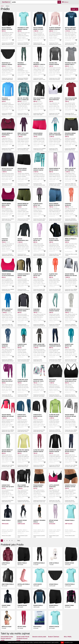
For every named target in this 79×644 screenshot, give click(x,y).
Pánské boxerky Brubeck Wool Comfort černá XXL (39, 487)
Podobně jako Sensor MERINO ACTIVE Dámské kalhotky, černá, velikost (24, 185)
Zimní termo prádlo (8, 584)
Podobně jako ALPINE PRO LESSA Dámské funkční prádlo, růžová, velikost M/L (39, 467)
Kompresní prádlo (39, 563)
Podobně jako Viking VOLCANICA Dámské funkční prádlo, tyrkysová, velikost (39, 185)
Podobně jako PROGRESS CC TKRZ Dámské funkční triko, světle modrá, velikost (24, 44)
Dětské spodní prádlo (54, 521)
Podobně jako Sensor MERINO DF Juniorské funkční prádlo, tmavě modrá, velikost (55, 361)
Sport (2, 6)
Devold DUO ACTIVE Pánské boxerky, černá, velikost (7, 170)
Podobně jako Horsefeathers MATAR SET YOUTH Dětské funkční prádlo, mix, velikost (39, 396)
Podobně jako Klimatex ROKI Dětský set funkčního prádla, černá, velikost (39, 291)
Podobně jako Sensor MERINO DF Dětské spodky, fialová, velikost (55, 185)
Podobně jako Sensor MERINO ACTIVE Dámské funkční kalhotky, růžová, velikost (39, 150)
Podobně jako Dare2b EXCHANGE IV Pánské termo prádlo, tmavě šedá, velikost (23, 326)
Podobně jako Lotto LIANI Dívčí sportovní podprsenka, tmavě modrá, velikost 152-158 (55, 502)
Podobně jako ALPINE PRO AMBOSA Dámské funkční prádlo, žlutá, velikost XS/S (23, 467)
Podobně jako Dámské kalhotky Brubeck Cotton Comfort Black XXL (70, 502)
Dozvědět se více (69, 642)
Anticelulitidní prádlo (7, 637)
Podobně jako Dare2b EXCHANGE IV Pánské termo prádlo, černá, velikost (23, 291)
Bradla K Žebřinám (54, 637)
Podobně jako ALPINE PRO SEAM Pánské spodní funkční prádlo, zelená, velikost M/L (55, 431)
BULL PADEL (68, 637)
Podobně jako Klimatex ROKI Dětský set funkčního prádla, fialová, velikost (39, 255)
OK (62, 643)
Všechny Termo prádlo (6, 536)
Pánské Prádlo (38, 605)
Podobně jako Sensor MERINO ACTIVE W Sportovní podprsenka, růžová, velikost (8, 291)
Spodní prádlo (54, 584)
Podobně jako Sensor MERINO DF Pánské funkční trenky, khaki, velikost (24, 220)
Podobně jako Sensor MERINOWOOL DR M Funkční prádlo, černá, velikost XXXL (23, 255)
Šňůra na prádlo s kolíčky (71, 240)
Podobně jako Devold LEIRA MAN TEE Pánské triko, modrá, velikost (71, 44)
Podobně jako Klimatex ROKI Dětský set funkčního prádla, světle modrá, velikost (71, 361)
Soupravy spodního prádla (39, 521)
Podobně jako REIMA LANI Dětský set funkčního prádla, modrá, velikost (8, 326)
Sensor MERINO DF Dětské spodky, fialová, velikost (55, 170)
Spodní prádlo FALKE (23, 637)
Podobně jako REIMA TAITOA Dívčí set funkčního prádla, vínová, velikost (23, 150)
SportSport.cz (6, 2)
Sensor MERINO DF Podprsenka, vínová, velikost (7, 135)
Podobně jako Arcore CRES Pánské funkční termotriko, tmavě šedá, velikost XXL (55, 80)
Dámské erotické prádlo (39, 637)
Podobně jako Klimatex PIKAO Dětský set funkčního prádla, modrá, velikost (24, 361)
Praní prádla (37, 627)
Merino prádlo (22, 563)
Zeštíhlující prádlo (24, 584)
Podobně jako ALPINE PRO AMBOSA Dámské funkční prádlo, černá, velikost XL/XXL (55, 467)
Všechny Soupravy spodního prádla (39, 536)
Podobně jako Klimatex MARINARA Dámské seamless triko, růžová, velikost (55, 44)
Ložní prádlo (6, 563)
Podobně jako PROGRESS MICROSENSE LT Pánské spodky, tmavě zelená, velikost (24, 80)
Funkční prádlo (70, 584)
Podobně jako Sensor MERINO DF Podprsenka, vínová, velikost (8, 150)
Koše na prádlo (54, 563)
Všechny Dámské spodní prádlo (23, 536)
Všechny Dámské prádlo (70, 536)
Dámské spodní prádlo (22, 521)
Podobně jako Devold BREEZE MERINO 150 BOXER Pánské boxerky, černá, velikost (8, 44)
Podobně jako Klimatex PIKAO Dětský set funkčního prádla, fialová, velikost (39, 220)
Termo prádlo (6, 520)
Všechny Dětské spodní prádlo (54, 536)
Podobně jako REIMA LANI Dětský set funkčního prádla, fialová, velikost (71, 185)
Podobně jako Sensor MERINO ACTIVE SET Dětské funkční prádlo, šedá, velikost (71, 431)
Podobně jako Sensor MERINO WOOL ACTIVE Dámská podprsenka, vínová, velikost (8, 220)
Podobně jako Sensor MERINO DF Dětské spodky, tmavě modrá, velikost (71, 467)
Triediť (74, 9)
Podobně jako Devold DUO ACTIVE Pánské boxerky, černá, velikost (7, 185)
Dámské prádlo (70, 520)
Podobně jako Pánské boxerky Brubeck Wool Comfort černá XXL (39, 502)
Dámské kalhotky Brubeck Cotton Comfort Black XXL (71, 487)
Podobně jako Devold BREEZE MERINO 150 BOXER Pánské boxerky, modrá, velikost (55, 220)
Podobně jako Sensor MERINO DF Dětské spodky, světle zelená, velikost (8, 467)
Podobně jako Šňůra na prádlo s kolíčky (71, 255)
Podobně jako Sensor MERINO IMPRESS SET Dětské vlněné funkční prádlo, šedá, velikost (71, 291)
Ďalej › (19, 541)
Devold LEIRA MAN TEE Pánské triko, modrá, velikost (70, 29)
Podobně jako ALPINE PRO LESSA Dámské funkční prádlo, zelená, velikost (55, 326)
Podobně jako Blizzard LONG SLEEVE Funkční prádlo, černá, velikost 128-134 (55, 255)
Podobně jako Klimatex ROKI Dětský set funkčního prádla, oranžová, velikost (55, 291)
